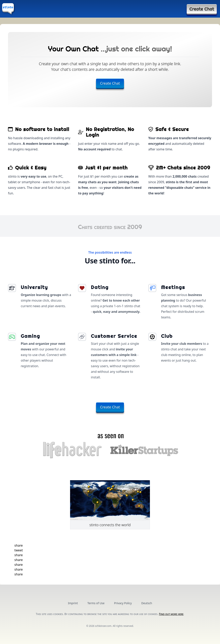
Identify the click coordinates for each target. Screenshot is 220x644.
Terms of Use (96, 603)
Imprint (73, 603)
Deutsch (147, 603)
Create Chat (202, 9)
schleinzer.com (103, 626)
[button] (19, 545)
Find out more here (171, 614)
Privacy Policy (123, 603)
